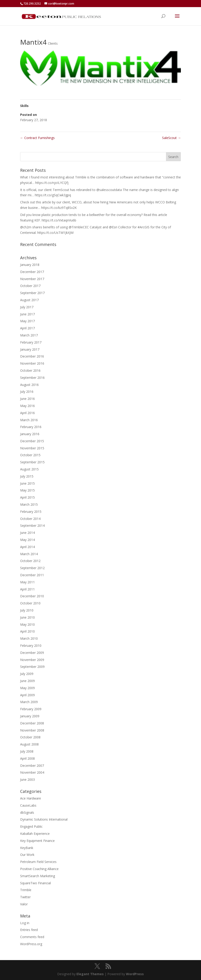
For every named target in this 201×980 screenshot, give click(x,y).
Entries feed (29, 930)
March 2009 (29, 702)
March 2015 (29, 504)
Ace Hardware (31, 798)
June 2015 (27, 483)
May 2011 (27, 582)
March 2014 (29, 554)
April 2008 (27, 758)
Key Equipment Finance (37, 841)
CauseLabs (28, 805)
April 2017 (27, 328)
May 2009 (27, 688)
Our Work (27, 855)
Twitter (25, 897)
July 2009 (27, 674)
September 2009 (32, 667)
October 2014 (30, 519)
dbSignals (27, 812)
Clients (53, 43)
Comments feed (32, 937)
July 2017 (27, 307)
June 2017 (27, 314)
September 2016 (32, 378)
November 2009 (32, 660)
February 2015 (31, 512)
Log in (25, 923)
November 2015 (32, 448)
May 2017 (27, 321)
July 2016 (27, 392)
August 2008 (29, 744)
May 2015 (27, 490)
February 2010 (31, 646)
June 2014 (27, 533)
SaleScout (171, 138)
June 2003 (27, 779)
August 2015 (29, 469)
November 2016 (32, 363)
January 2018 (30, 265)
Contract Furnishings (37, 138)
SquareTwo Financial (35, 883)
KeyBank (27, 848)
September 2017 (32, 293)
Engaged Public (31, 826)
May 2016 (27, 406)
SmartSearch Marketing (38, 876)
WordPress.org (31, 944)
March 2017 (29, 335)
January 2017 (30, 349)
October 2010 (30, 603)
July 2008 (27, 751)
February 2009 (31, 709)
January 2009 (30, 716)
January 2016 (30, 434)
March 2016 (29, 420)
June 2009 (27, 681)
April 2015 (27, 497)
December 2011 (32, 575)
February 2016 (31, 427)
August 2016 (29, 385)
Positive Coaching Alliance (39, 869)
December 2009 (32, 653)
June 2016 (27, 399)
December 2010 (32, 596)
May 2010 (27, 624)
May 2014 (27, 540)
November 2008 (32, 730)
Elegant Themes (90, 974)
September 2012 (32, 568)
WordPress (135, 974)
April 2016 (27, 413)
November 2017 (32, 279)
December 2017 (32, 272)
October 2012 (30, 561)
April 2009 (27, 695)
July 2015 (27, 476)
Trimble (26, 890)
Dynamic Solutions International (44, 819)
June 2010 (27, 617)
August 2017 (29, 300)
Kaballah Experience (35, 834)
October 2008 (30, 737)
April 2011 (27, 589)
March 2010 (29, 638)
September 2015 (32, 462)
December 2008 (32, 723)
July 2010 (27, 610)
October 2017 (30, 286)
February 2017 (31, 342)
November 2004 (32, 772)
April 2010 (27, 631)
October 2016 (30, 370)
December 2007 (32, 766)
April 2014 (27, 547)
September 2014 (32, 525)
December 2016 (32, 356)
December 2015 (32, 441)
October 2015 (30, 455)
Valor (24, 904)
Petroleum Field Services (38, 862)
